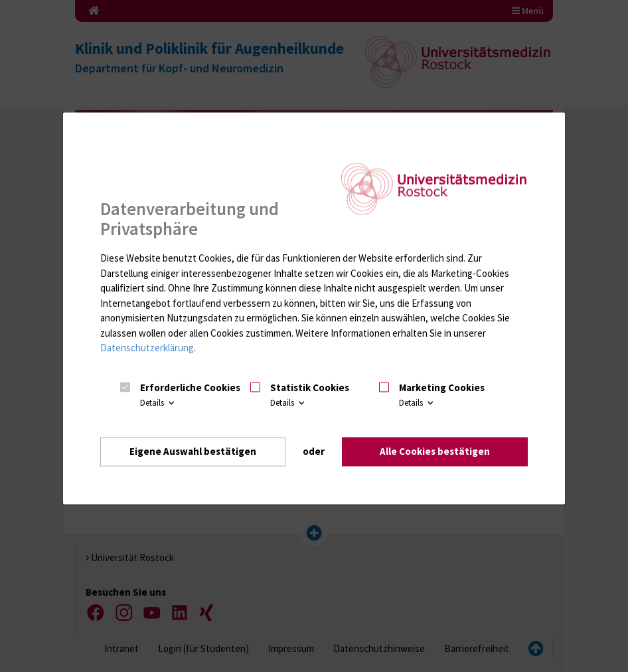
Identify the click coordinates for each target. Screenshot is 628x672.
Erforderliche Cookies (190, 388)
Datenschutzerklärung (147, 348)
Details (158, 403)
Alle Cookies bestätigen (435, 452)
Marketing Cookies (442, 388)
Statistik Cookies (310, 388)
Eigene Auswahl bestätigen (193, 452)
